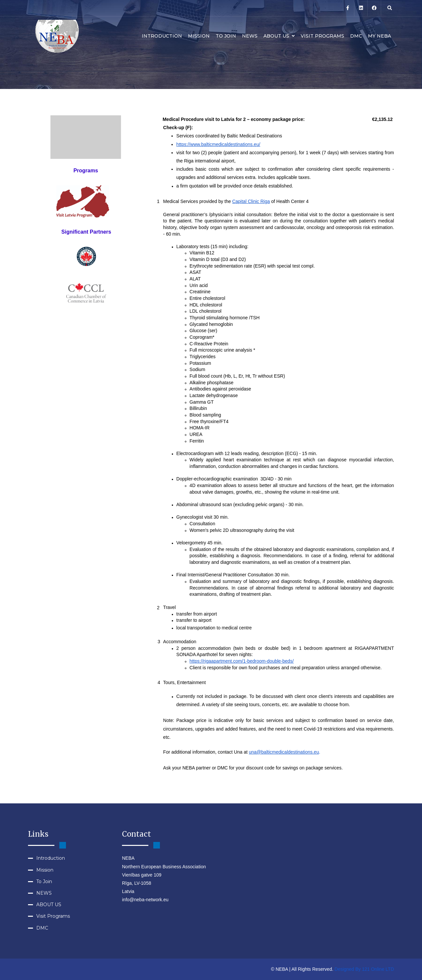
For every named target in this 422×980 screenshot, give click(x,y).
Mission (199, 36)
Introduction (162, 36)
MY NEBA (379, 36)
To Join (226, 36)
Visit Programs (322, 36)
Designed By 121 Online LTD (364, 969)
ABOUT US (279, 36)
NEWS (250, 36)
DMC (356, 36)
